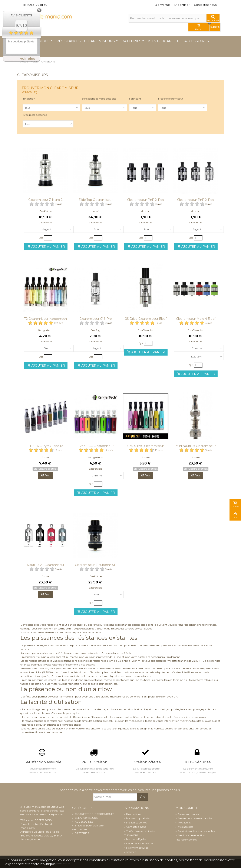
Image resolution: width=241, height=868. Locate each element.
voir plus (28, 59)
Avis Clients (21, 15)
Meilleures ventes (135, 822)
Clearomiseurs (101, 41)
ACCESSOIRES (83, 822)
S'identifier (182, 5)
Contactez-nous (205, 5)
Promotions (132, 814)
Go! (143, 797)
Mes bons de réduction (190, 835)
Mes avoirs (183, 822)
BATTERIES (81, 833)
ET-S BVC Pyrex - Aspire (45, 446)
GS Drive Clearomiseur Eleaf (146, 319)
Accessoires (197, 41)
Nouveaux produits (137, 818)
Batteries (133, 41)
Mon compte (187, 808)
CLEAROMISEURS (85, 818)
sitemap (130, 852)
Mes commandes (187, 814)
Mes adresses (184, 827)
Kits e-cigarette (165, 41)
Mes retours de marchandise (194, 818)
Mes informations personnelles (195, 831)
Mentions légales (135, 839)
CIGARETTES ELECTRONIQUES (93, 814)
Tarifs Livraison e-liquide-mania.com (140, 833)
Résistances (69, 41)
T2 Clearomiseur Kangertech (46, 319)
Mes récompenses (186, 840)
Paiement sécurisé (136, 848)
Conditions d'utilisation (139, 843)
